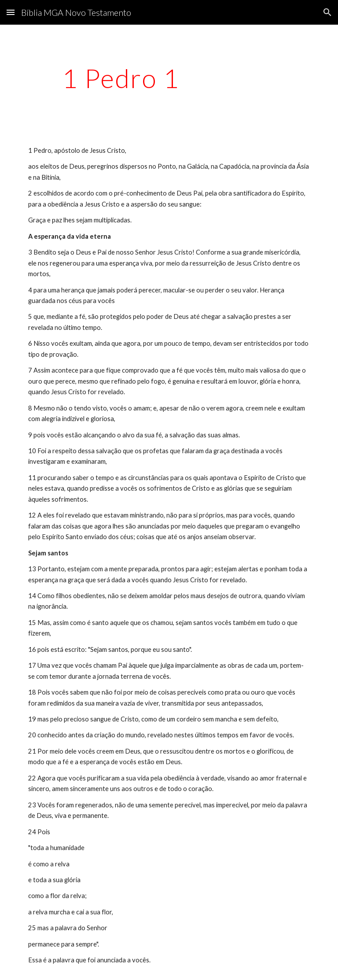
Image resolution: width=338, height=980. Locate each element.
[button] (11, 12)
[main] (121, 78)
